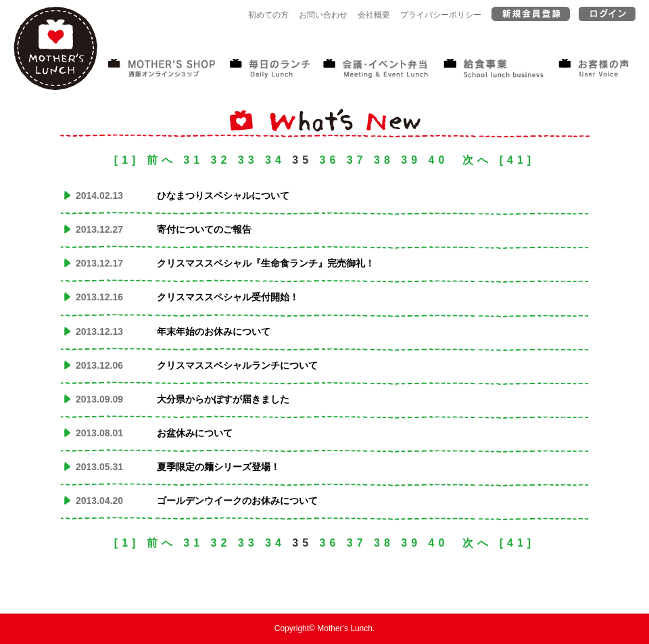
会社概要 (374, 15)
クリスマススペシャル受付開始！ (228, 297)
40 (439, 160)
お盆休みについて (195, 433)
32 (221, 160)
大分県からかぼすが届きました (223, 399)
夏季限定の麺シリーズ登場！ (218, 467)
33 (248, 160)
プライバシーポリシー (441, 15)
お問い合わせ (323, 15)
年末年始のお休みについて (214, 331)
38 (384, 160)
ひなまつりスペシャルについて (223, 195)
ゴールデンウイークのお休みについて (237, 501)
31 (193, 160)
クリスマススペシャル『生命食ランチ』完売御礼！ (266, 263)
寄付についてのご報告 (204, 229)
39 (411, 160)
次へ (477, 160)
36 (330, 160)
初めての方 (268, 15)
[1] (127, 160)
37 (357, 160)
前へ (162, 160)
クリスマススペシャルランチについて (237, 365)
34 (275, 160)
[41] (517, 160)
